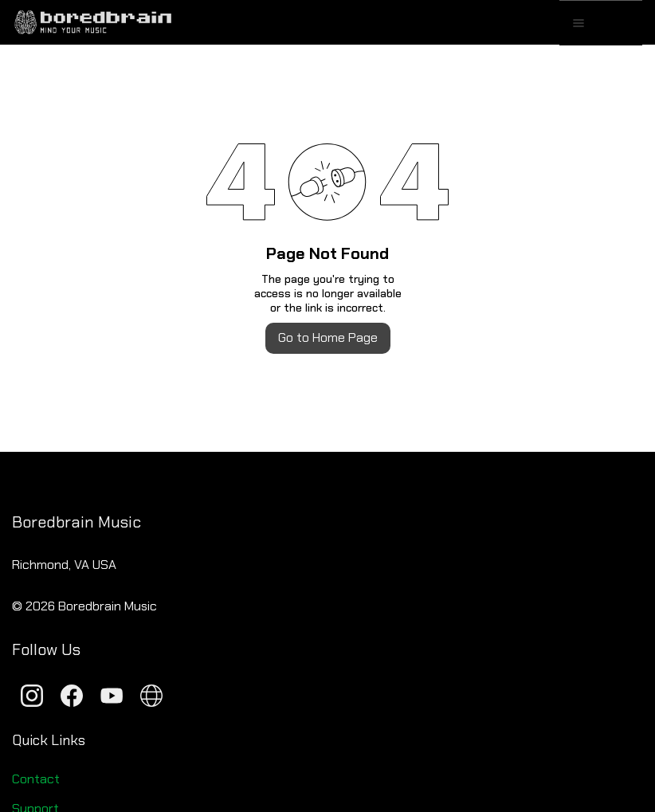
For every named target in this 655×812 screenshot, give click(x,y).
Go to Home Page (328, 337)
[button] (620, 23)
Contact (36, 779)
